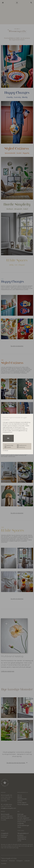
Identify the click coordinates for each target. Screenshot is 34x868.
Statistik (9, 447)
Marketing (22, 447)
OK (8, 438)
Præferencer (23, 445)
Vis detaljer (6, 451)
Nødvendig (10, 445)
